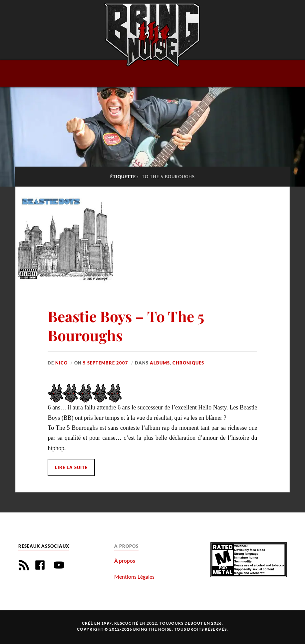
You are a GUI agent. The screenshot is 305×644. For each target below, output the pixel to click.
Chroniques (188, 363)
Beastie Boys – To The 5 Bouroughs (126, 325)
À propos (125, 561)
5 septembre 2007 (106, 363)
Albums (160, 363)
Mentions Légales (134, 577)
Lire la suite (71, 467)
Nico (61, 363)
